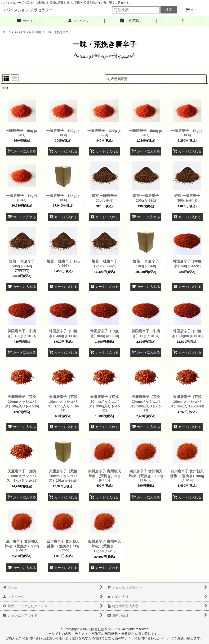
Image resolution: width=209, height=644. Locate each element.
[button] (183, 21)
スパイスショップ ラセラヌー (28, 10)
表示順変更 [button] (117, 79)
